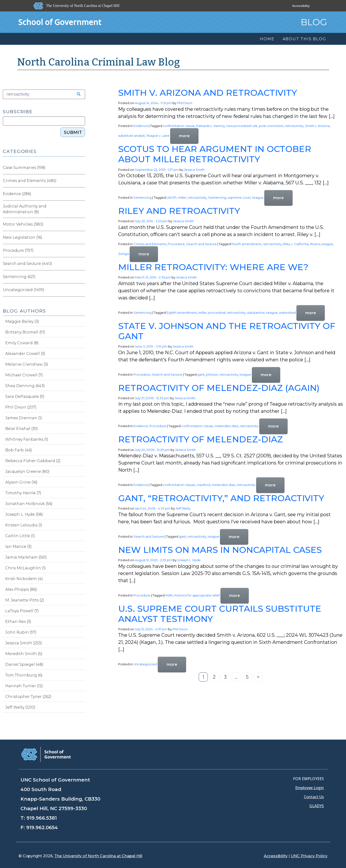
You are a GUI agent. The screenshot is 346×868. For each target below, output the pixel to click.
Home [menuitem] (267, 39)
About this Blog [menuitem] (304, 39)
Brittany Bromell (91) (25, 332)
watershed (287, 313)
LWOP (171, 197)
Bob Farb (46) (19, 450)
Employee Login (310, 788)
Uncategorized (145, 664)
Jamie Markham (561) (26, 557)
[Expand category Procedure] (81, 251)
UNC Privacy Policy (309, 856)
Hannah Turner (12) (24, 686)
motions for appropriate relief (197, 595)
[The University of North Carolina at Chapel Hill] (77, 6)
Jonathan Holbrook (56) (29, 504)
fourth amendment (246, 244)
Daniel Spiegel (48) (24, 664)
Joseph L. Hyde (189, 560)
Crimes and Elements (150, 244)
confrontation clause (179, 126)
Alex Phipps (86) (21, 589)
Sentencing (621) (19, 277)
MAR (169, 595)
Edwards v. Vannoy (211, 126)
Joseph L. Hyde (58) (24, 514)
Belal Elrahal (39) (22, 429)
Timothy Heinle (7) (23, 493)
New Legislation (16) (23, 237)
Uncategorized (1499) (24, 290)
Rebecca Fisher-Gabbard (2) (33, 461)
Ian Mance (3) (18, 547)
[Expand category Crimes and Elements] (81, 181)
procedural (217, 313)
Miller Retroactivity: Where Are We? (213, 267)
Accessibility (301, 6)
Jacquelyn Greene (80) (27, 472)
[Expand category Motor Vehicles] (81, 224)
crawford (203, 485)
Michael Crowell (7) (24, 375)
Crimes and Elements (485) (30, 181)
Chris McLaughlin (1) (25, 568)
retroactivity (294, 126)
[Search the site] (77, 94)
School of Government (60, 22)
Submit (73, 132)
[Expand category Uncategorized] (81, 290)
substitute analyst (132, 136)
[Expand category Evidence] (81, 194)
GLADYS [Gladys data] (317, 806)
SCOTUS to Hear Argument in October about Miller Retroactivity (215, 154)
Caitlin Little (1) (20, 536)
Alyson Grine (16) (21, 482)
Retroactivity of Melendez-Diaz (201, 439)
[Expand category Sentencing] (81, 277)
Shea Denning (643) (25, 386)
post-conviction (271, 126)
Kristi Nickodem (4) (24, 579)
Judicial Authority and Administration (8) (25, 209)
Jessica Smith (194, 170)
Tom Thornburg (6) (24, 675)
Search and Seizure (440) (28, 264)
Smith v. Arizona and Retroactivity (208, 93)
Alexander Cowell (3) (25, 354)
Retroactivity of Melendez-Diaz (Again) (219, 388)
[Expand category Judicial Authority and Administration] (81, 209)
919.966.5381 (42, 818)
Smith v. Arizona (317, 126)
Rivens (315, 244)
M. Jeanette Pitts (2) (25, 600)
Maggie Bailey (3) (22, 321)
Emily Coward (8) (22, 343)
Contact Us (314, 797)
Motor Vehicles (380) (23, 224)
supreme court (239, 197)
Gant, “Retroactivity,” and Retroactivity (221, 498)
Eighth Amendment (182, 313)
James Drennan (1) (24, 418)
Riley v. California (296, 244)
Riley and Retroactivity (179, 211)
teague (258, 197)
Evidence (141, 126)
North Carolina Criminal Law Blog (99, 62)
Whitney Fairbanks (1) (27, 439)
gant (201, 374)
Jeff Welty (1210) (20, 707)
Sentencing (142, 197)
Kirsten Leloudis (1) (24, 525)
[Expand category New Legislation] (81, 237)
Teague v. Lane (158, 136)
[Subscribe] (44, 121)
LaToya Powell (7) (22, 611)
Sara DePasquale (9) (25, 396)
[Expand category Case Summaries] (81, 168)
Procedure (176, 244)
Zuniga (124, 254)
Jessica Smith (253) (24, 643)
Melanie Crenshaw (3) (27, 364)
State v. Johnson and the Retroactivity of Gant (227, 331)
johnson (212, 374)
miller (182, 197)
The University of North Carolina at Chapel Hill (98, 856)
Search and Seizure (201, 244)
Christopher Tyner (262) (28, 697)
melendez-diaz (226, 426)
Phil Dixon (185, 103)
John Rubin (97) (21, 632)
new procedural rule (242, 126)
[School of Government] (46, 754)
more (184, 136)
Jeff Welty (183, 508)
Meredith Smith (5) (24, 654)
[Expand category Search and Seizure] (81, 264)
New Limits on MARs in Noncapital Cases (220, 550)
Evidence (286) (17, 194)
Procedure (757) (18, 250)
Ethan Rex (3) (18, 622)
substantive (256, 313)
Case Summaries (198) (24, 168)
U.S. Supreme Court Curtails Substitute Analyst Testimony (220, 614)
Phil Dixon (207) (21, 407)
